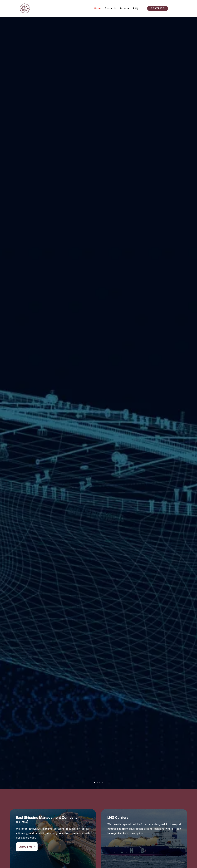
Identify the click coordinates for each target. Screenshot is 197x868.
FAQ (135, 8)
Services (124, 8)
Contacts (158, 8)
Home (98, 8)
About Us (110, 8)
